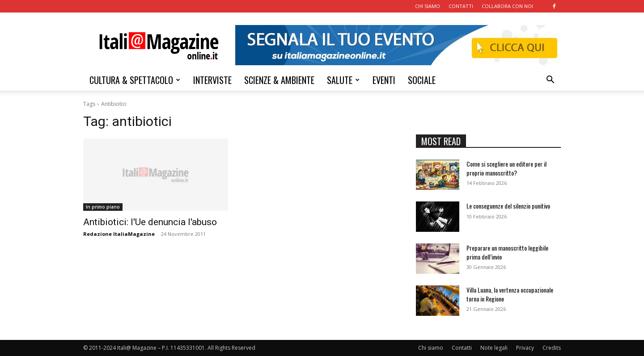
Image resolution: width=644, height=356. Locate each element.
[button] (550, 81)
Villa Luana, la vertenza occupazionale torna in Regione (510, 294)
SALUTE (343, 80)
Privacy (525, 348)
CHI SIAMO (428, 6)
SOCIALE (422, 80)
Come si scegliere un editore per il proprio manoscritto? (506, 168)
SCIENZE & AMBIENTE (279, 80)
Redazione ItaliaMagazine (119, 234)
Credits (552, 348)
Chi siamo (431, 348)
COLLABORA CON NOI (507, 6)
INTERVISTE (212, 80)
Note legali (494, 348)
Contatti (462, 348)
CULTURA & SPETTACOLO (135, 80)
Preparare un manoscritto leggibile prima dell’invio (507, 252)
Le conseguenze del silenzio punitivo (508, 206)
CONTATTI (461, 6)
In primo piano (103, 207)
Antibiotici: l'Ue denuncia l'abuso (150, 222)
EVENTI (384, 80)
